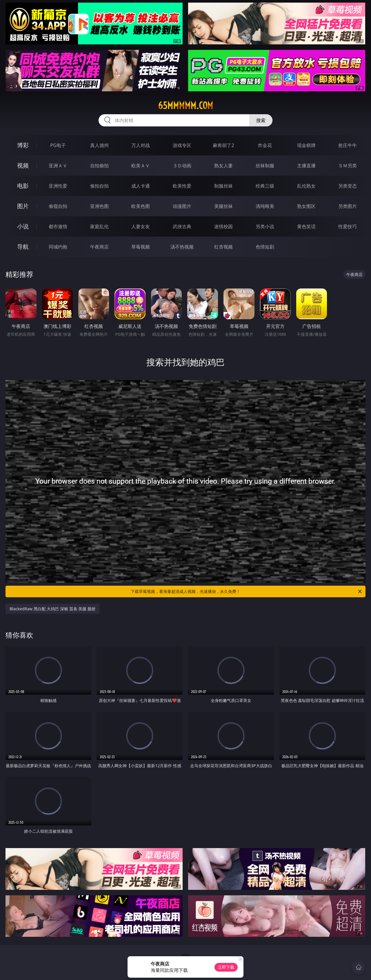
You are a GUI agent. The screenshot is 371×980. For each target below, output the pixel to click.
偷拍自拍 (99, 186)
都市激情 (58, 226)
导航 (23, 247)
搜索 (261, 120)
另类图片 (348, 206)
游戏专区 (182, 145)
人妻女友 (141, 226)
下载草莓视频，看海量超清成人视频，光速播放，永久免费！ (247, 591)
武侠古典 (182, 226)
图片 (23, 206)
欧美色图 (141, 206)
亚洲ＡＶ (58, 166)
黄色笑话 (306, 226)
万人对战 (141, 145)
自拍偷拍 (99, 166)
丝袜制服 (265, 166)
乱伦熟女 (306, 186)
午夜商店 (99, 247)
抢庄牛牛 (348, 145)
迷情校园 (223, 226)
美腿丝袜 (223, 206)
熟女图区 (306, 206)
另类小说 (265, 226)
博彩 (23, 145)
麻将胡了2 (223, 145)
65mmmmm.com (185, 106)
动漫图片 (182, 206)
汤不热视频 (182, 247)
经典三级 (265, 186)
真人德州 (99, 145)
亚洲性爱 (58, 186)
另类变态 (348, 186)
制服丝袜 (223, 186)
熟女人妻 (223, 166)
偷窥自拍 (58, 206)
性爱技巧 (348, 226)
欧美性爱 (182, 186)
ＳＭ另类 (348, 166)
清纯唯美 (265, 206)
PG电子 (58, 145)
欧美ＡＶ (141, 166)
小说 (23, 226)
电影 (23, 186)
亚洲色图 (99, 206)
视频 (23, 165)
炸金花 (265, 145)
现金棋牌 (306, 145)
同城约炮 (58, 247)
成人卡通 (141, 186)
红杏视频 (223, 247)
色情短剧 (265, 247)
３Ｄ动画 (182, 166)
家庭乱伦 (99, 226)
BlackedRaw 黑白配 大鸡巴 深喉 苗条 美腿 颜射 (53, 609)
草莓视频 (141, 247)
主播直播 (306, 166)
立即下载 (226, 967)
